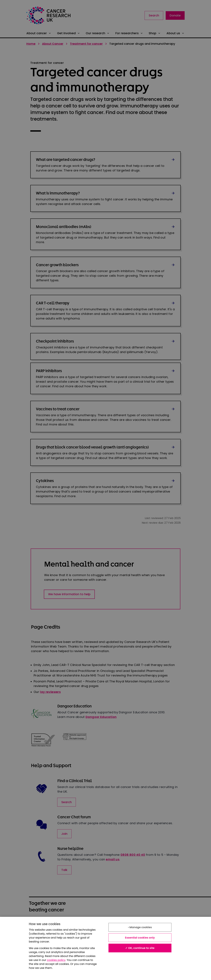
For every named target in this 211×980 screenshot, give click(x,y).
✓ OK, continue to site (140, 948)
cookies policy (56, 960)
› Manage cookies (140, 927)
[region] (105, 948)
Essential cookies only (140, 938)
